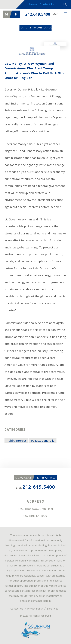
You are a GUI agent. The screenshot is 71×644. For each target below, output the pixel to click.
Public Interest (16, 441)
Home (33, 5)
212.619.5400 (38, 15)
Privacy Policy (35, 609)
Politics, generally (43, 441)
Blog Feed (53, 609)
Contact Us (47, 5)
